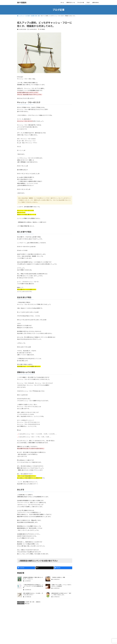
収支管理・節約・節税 (30, 602)
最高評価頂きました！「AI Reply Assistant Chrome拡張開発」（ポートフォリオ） (92, 48)
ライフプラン (81, 105)
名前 (19, 637)
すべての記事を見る (94, 89)
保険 (79, 108)
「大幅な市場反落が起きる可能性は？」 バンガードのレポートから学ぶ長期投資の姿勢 (33, 586)
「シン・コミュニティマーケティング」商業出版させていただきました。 (92, 65)
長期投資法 (38, 602)
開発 (79, 132)
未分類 (80, 123)
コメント (20, 617)
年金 (79, 117)
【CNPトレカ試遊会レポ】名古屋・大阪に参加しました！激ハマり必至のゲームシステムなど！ (92, 82)
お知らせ (80, 102)
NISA (79, 96)
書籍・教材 (81, 120)
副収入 (80, 111)
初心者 (28, 604)
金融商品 (80, 126)
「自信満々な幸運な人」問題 (58, 577)
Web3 (79, 99)
